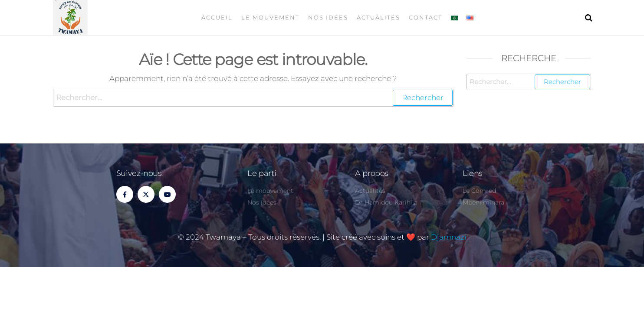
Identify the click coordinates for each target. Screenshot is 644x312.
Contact (425, 17)
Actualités (378, 17)
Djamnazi (448, 237)
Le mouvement (270, 17)
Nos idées (328, 17)
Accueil (217, 17)
